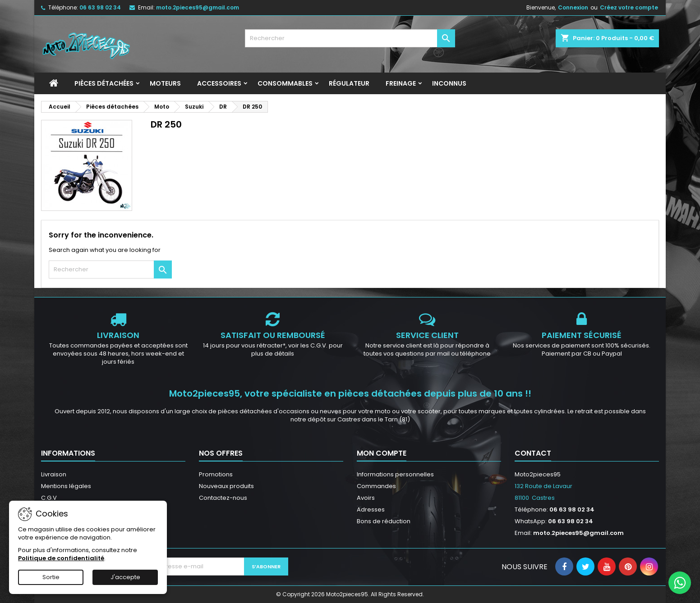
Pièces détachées (104, 83)
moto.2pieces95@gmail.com (198, 7)
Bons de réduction (384, 521)
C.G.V (49, 498)
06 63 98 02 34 (100, 7)
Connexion (573, 7)
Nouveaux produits (226, 486)
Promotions (216, 474)
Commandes (376, 486)
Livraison (54, 474)
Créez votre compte (629, 7)
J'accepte (125, 577)
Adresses (371, 509)
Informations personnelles (395, 474)
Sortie (51, 577)
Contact (533, 453)
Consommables (285, 83)
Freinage (401, 83)
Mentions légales (66, 486)
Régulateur (349, 83)
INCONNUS (449, 83)
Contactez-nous (223, 498)
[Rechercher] (350, 38)
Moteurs (165, 83)
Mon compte (382, 453)
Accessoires (219, 83)
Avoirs (366, 498)
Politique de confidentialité (61, 558)
